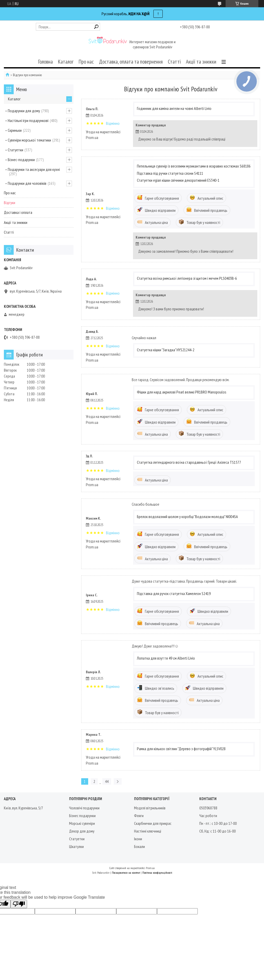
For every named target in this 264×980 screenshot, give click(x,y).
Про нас (86, 62)
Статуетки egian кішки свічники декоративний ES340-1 (178, 180)
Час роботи (208, 816)
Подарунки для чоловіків (27, 183)
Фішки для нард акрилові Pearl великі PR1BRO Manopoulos (182, 392)
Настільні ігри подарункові (28, 120)
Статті (174, 62)
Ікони (138, 839)
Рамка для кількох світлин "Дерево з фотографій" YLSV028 (181, 749)
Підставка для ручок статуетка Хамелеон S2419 (174, 593)
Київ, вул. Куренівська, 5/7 (23, 808)
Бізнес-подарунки (21, 160)
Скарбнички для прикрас (153, 823)
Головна (46, 62)
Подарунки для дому (24, 111)
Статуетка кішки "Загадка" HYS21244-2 (166, 350)
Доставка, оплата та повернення (131, 62)
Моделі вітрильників (150, 808)
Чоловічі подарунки (84, 808)
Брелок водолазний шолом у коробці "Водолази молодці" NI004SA (187, 517)
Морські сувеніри (82, 823)
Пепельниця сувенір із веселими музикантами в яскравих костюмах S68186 (194, 166)
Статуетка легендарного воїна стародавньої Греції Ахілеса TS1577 (189, 462)
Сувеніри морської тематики (29, 140)
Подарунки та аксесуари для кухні (34, 169)
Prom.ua (150, 868)
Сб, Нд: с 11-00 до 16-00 (217, 831)
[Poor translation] (19, 904)
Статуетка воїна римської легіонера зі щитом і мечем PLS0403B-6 (187, 278)
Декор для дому (82, 831)
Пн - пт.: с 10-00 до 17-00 (218, 823)
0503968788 (208, 808)
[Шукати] (96, 27)
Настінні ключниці (148, 831)
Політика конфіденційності (157, 873)
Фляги (139, 816)
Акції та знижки (201, 62)
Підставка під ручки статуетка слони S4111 (170, 173)
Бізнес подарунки (82, 816)
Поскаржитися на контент (126, 873)
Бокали (139, 846)
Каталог (66, 62)
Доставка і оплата (18, 212)
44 (107, 781)
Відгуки (10, 203)
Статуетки (15, 150)
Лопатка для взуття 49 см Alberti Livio (166, 658)
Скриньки (15, 130)
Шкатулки (76, 846)
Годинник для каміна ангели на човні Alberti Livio (174, 108)
